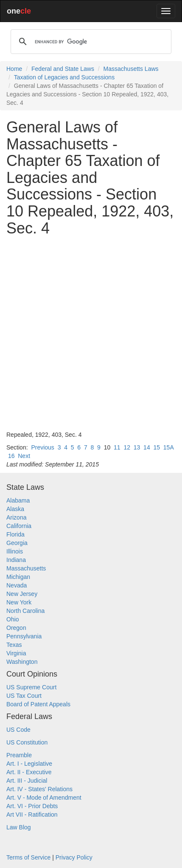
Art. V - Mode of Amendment (44, 798)
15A (168, 447)
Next (24, 456)
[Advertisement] (91, 333)
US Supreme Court (31, 687)
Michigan (18, 577)
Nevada (17, 585)
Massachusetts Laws (131, 69)
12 (127, 447)
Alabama (18, 500)
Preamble (19, 755)
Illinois (15, 551)
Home (14, 69)
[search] (90, 42)
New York (19, 602)
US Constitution (27, 742)
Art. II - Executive (29, 772)
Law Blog (19, 827)
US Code (18, 730)
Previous (42, 447)
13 (137, 447)
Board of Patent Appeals (38, 704)
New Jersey (22, 594)
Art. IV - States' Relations (39, 789)
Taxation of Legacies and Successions (64, 77)
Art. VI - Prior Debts (32, 806)
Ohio (13, 619)
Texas (14, 645)
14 (147, 447)
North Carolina (25, 611)
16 (11, 456)
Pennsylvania (24, 636)
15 (157, 447)
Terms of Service (28, 857)
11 (117, 447)
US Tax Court (24, 696)
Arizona (16, 517)
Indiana (16, 560)
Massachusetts (26, 568)
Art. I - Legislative (29, 764)
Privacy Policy (74, 857)
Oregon (16, 628)
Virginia (16, 653)
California (19, 526)
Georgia (17, 543)
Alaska (15, 509)
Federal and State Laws (63, 69)
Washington (22, 662)
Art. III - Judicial (27, 781)
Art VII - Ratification (32, 815)
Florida (15, 534)
